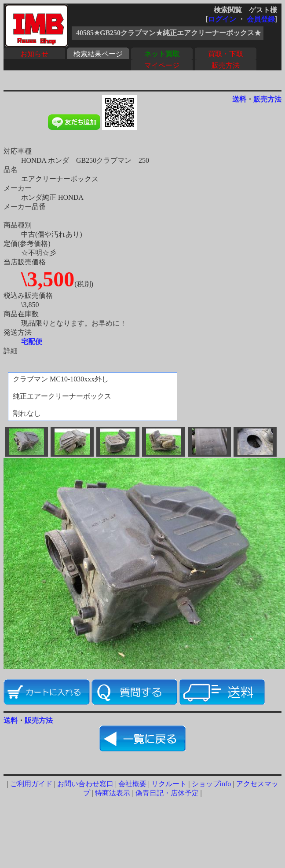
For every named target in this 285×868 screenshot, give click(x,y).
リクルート (169, 784)
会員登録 (261, 19)
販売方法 (226, 65)
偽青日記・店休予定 (167, 793)
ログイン (222, 19)
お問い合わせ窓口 (85, 784)
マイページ (162, 65)
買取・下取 (226, 54)
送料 (239, 99)
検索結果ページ (98, 54)
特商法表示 (113, 793)
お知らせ (34, 54)
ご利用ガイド (31, 784)
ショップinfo (212, 784)
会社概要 (132, 784)
